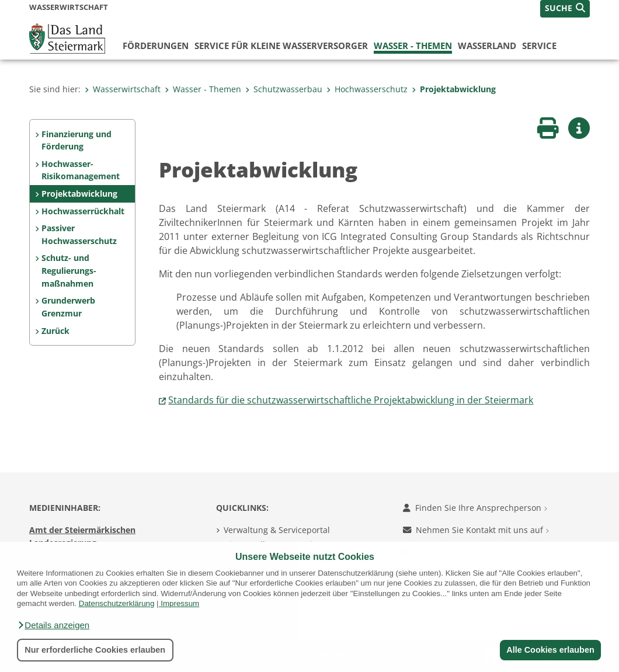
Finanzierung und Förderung (76, 140)
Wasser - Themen (413, 46)
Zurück (55, 331)
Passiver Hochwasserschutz (79, 234)
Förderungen (156, 46)
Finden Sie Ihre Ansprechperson (475, 508)
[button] (53, 625)
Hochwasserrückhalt (83, 211)
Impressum (180, 603)
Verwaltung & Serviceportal (277, 530)
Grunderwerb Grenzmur (68, 307)
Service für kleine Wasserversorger (281, 46)
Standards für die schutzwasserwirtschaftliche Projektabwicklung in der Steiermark (351, 400)
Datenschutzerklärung (117, 603)
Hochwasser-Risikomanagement (81, 170)
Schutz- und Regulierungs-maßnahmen (69, 270)
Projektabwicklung (454, 89)
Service (539, 46)
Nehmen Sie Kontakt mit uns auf (476, 530)
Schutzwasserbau (284, 89)
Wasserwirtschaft (123, 89)
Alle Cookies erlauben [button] (550, 650)
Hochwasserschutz (367, 89)
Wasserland (487, 46)
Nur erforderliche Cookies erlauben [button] (95, 650)
